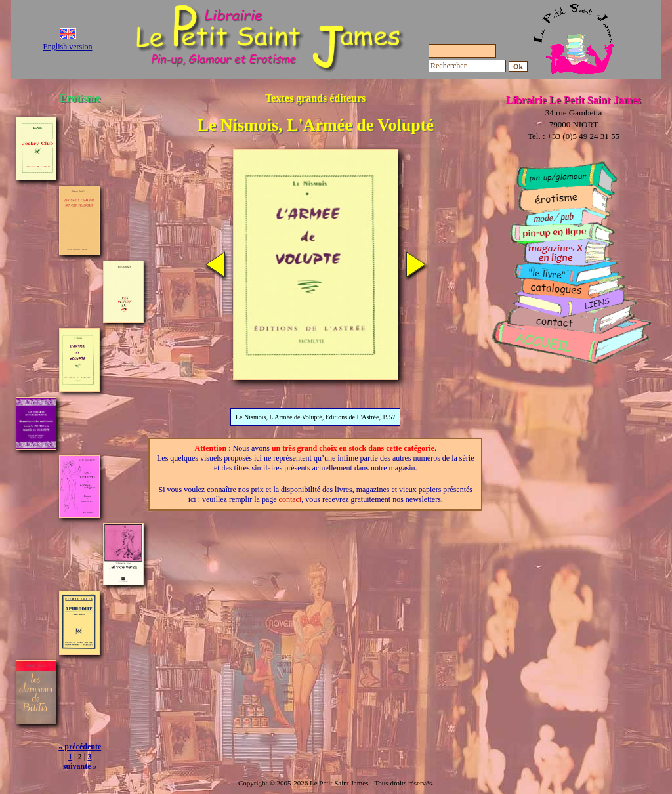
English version (68, 47)
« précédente (80, 747)
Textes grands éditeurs (315, 98)
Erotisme (80, 98)
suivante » (80, 766)
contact (290, 499)
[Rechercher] (467, 66)
